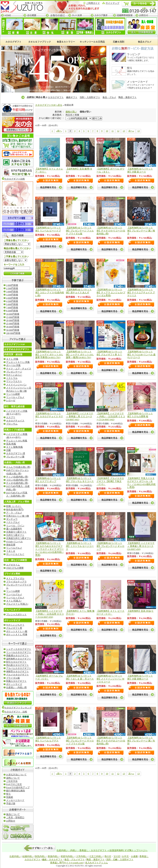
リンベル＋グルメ (15, 397)
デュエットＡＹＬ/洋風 (18, 362)
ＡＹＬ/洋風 (12, 359)
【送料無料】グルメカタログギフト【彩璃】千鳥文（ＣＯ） (110, 481)
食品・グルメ (109, 97)
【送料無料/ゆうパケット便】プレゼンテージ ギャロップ (110, 546)
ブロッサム (12, 424)
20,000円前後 (13, 320)
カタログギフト (56, 97)
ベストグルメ (13, 522)
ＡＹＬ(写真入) (14, 601)
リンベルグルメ (14, 548)
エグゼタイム (13, 565)
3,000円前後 (12, 291)
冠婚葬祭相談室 (123, 15)
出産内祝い (15, 856)
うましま (11, 551)
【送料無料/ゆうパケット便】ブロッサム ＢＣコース (80, 480)
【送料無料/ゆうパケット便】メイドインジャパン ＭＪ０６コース (110, 679)
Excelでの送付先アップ (18, 787)
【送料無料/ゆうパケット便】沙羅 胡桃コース (140, 677)
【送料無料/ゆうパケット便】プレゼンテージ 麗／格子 (141, 231)
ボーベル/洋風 (13, 365)
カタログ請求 (101, 15)
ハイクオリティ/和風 (17, 434)
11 (113, 131)
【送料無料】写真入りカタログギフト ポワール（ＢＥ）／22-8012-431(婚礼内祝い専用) (141, 483)
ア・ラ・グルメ (14, 513)
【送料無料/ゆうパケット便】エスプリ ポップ (48, 480)
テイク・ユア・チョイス (19, 369)
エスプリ (11, 417)
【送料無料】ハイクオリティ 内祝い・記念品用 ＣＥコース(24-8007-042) (111, 416)
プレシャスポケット (16, 614)
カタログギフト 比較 (16, 712)
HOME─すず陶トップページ (11, 15)
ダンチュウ (12, 519)
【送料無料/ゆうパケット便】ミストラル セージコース (80, 546)
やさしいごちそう (15, 625)
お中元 (125, 856)
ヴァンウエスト (14, 381)
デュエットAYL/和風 (17, 441)
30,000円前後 (13, 327)
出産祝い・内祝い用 (14, 462)
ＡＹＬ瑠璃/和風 (14, 447)
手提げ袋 (11, 803)
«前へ (59, 131)
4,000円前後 (12, 298)
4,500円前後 (12, 301)
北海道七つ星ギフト (16, 532)
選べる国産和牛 (14, 529)
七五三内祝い (96, 856)
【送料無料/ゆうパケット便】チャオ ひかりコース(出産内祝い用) (111, 231)
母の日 (108, 856)
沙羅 (8, 450)
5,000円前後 (12, 304)
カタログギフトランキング (18, 708)
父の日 (117, 856)
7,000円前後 (12, 307)
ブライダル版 (13, 678)
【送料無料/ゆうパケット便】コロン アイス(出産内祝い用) (50, 293)
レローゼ (11, 400)
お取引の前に (56, 15)
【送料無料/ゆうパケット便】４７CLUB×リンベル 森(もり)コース (141, 355)
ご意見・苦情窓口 (15, 817)
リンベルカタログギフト (19, 652)
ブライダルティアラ (16, 582)
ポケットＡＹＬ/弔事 (17, 635)
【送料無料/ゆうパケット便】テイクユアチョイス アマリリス (141, 293)
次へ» (131, 131)
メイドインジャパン (16, 385)
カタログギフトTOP (15, 344)
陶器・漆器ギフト (128, 97)
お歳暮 (134, 856)
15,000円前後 (13, 317)
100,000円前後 (13, 333)
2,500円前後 (12, 288)
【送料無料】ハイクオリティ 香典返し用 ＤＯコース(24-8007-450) (141, 546)
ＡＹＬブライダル (15, 578)
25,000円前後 (13, 323)
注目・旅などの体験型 (16, 560)
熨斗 (8, 794)
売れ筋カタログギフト (18, 665)
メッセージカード (15, 800)
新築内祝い (54, 856)
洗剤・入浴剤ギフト (90, 97)
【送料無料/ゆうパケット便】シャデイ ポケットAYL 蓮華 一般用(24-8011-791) (80, 355)
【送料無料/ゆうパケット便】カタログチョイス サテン (49, 416)
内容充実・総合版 (13, 354)
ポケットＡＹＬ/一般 (17, 631)
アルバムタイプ (12, 610)
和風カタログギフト (16, 681)
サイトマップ (112, 3)
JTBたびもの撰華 (15, 568)
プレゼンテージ (14, 372)
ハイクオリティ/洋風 (17, 411)
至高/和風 (11, 444)
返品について (13, 814)
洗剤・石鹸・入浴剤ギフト (120, 859)
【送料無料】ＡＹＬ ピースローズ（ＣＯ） (110, 612)
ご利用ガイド (93, 3)
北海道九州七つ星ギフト (19, 538)
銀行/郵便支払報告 (16, 791)
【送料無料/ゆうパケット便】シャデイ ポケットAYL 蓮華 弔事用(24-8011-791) (49, 355)
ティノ (17, 477)
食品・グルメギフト (75, 859)
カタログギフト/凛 (16, 453)
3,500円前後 (12, 295)
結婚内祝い (28, 856)
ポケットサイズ (12, 620)
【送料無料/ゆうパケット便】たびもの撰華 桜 (140, 415)
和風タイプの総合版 (14, 430)
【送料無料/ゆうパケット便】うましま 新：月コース (80, 677)
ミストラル (12, 378)
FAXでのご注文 (14, 784)
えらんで (18, 467)
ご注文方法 (12, 781)
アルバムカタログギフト (19, 668)
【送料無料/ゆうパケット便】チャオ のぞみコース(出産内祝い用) (111, 741)
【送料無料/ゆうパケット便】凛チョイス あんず (79, 291)
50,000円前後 (13, 330)
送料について (13, 778)
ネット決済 (79, 15)
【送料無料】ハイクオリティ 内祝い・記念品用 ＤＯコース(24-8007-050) (49, 614)
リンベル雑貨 (13, 394)
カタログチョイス (15, 421)
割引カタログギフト (16, 662)
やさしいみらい (14, 375)
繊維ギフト (72, 97)
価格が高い (71, 112)
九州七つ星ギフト (15, 535)
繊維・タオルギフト (52, 859)
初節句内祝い (68, 856)
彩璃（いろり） (14, 506)
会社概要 (34, 15)
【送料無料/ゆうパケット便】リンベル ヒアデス (48, 739)
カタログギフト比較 (13, 179)
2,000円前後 (12, 285)
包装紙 (10, 797)
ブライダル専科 (12, 574)
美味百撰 (11, 545)
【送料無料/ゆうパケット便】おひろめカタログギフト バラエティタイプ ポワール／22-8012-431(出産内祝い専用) (49, 549)
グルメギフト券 (14, 628)
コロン (17, 480)
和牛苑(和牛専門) (15, 510)
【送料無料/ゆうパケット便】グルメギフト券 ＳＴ (109, 353)
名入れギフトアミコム (97, 863)
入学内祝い (82, 856)
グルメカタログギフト (18, 675)
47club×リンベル (14, 542)
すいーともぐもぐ (15, 554)
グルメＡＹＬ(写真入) (17, 604)
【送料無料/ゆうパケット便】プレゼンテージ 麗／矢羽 (141, 741)
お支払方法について (16, 775)
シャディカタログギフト (19, 649)
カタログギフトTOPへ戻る (49, 105)
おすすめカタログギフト (17, 349)
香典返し (144, 856)
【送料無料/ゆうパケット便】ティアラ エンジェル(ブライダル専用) (111, 293)
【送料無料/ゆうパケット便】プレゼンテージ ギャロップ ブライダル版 (80, 741)
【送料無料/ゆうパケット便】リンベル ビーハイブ (48, 229)
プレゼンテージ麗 (15, 457)
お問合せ (146, 15)
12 (118, 131)
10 (107, 131)
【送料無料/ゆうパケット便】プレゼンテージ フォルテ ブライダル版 (80, 231)
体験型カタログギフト (18, 671)
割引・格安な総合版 (14, 406)
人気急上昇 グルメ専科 (17, 502)
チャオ (17, 483)
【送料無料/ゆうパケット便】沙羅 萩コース (140, 170)
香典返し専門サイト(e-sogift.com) (67, 863)
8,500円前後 (12, 311)
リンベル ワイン (15, 526)
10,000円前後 (13, 314)
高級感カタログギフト (18, 655)
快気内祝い (41, 856)
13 (124, 131)
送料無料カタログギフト (19, 659)
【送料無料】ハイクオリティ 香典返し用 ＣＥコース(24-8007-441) (80, 416)
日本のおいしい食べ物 (18, 516)
